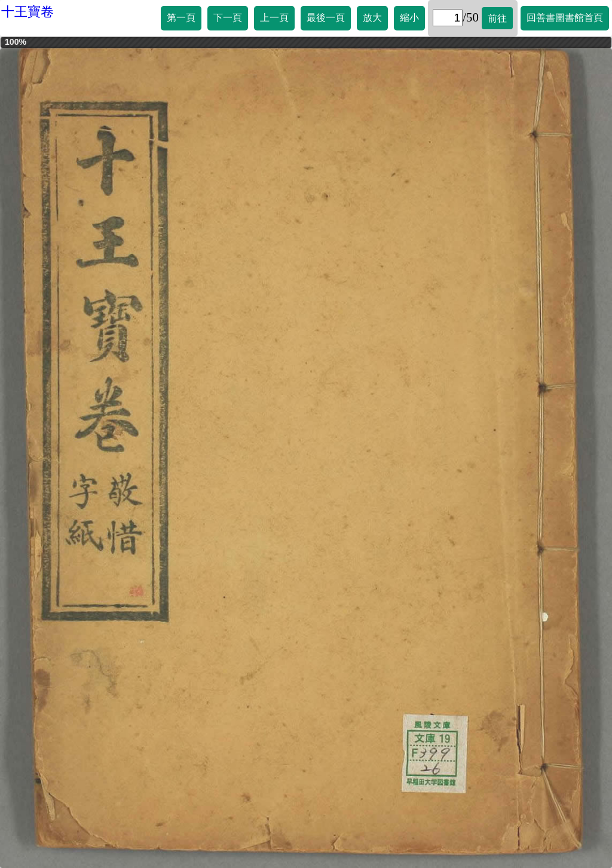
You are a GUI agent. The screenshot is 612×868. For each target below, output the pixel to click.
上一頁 (274, 18)
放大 (372, 18)
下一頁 (228, 18)
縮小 (409, 18)
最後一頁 (326, 18)
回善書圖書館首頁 (565, 18)
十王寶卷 (27, 12)
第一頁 (181, 18)
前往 (497, 18)
